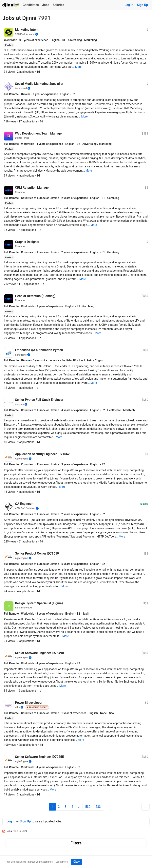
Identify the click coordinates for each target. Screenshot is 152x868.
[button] (78, 67)
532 (88, 807)
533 (98, 807)
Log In (129, 5)
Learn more (62, 862)
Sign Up (142, 5)
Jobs (46, 5)
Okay (76, 862)
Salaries (58, 5)
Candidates (31, 5)
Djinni (11, 5)
